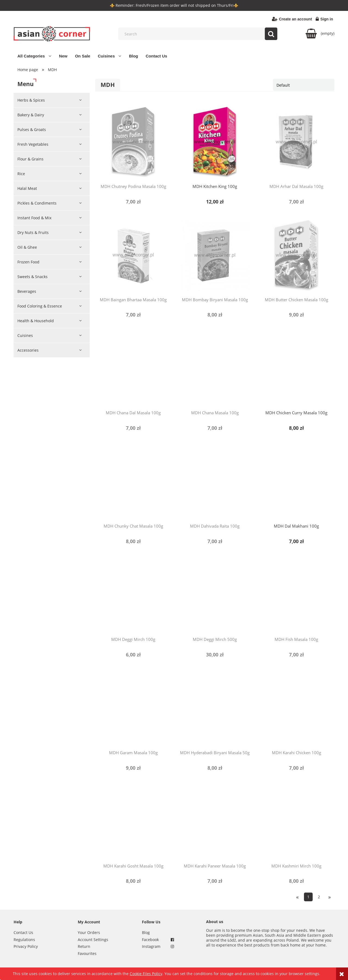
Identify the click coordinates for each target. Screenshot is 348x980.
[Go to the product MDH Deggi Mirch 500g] (215, 595)
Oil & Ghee (27, 247)
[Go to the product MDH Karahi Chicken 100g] (296, 708)
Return (84, 946)
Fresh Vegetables (33, 144)
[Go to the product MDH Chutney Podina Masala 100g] (133, 142)
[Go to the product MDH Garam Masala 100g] (133, 708)
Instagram (151, 946)
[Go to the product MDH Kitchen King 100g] (215, 142)
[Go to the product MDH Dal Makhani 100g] (296, 482)
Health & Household (36, 321)
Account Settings (93, 940)
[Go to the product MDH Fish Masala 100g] (296, 595)
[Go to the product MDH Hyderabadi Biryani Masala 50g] (215, 708)
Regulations (24, 940)
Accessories (28, 350)
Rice (21, 174)
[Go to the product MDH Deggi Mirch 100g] (133, 595)
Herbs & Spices (31, 100)
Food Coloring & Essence (40, 306)
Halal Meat (27, 188)
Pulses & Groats (32, 130)
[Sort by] (304, 85)
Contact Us (23, 932)
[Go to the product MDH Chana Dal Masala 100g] (133, 368)
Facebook (150, 940)
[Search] (271, 34)
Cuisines (25, 335)
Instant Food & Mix (34, 218)
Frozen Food (28, 262)
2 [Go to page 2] (319, 897)
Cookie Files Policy (146, 974)
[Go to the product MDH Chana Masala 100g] (215, 368)
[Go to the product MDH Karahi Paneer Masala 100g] (215, 821)
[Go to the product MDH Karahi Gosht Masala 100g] (133, 821)
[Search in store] (199, 34)
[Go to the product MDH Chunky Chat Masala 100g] (133, 482)
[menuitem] (34, 56)
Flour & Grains (30, 159)
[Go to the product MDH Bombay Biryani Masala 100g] (215, 255)
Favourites (87, 953)
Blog (146, 932)
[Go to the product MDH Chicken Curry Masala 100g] (296, 368)
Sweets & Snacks (32, 277)
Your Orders (89, 932)
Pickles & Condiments (37, 203)
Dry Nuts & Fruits (33, 232)
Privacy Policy (26, 946)
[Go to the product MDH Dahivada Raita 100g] (215, 482)
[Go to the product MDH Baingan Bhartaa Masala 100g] (133, 255)
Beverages (27, 291)
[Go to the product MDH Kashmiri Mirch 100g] (296, 821)
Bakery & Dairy (31, 115)
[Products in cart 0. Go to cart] (320, 34)
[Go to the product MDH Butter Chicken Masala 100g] (296, 255)
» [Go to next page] (330, 897)
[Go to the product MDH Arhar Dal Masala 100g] (296, 142)
